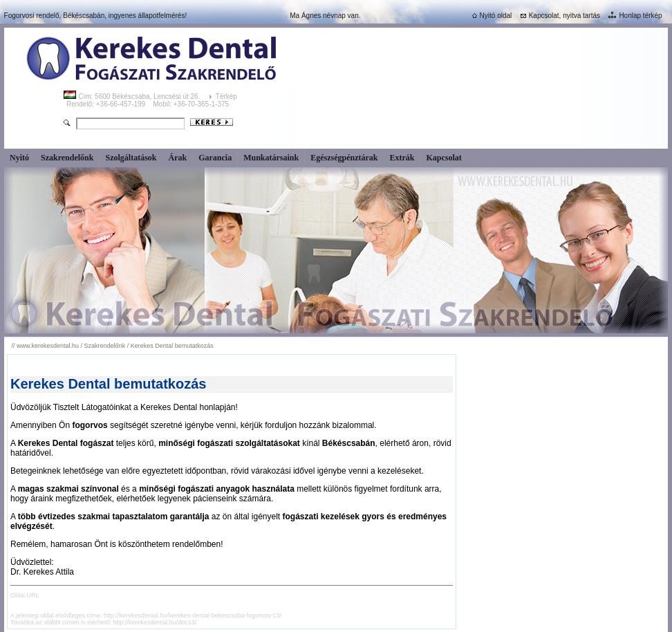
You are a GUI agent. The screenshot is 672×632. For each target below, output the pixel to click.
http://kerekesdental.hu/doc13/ (155, 622)
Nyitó (19, 158)
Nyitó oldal (491, 16)
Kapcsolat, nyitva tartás (559, 16)
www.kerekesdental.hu (48, 346)
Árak (177, 158)
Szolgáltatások (131, 158)
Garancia (215, 158)
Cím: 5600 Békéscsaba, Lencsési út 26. (133, 96)
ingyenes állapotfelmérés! (148, 16)
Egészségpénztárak (344, 158)
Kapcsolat (444, 158)
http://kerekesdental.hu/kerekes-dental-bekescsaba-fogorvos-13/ (193, 615)
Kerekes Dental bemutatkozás (172, 346)
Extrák (402, 158)
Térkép (227, 96)
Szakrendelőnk (67, 158)
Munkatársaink (271, 158)
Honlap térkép (634, 16)
